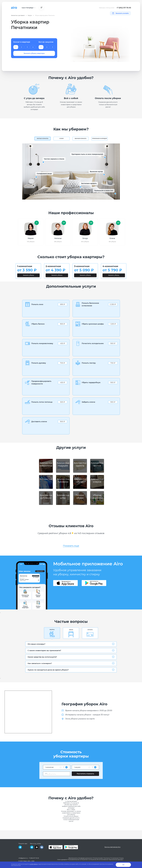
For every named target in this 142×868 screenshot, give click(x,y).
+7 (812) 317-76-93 (124, 8)
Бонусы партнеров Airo (112, 847)
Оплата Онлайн (98, 858)
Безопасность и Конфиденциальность (80, 858)
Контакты (107, 858)
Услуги (121, 858)
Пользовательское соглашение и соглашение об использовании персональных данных (95, 860)
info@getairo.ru (23, 858)
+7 (46, 774)
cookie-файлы (34, 864)
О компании (115, 858)
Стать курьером (62, 860)
